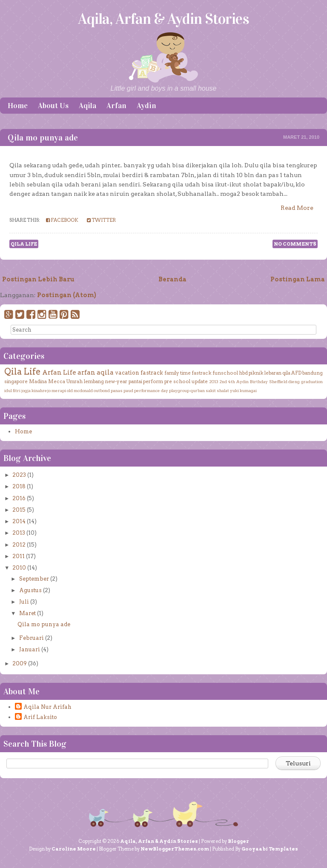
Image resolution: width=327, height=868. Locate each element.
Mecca (57, 381)
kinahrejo (41, 390)
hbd (243, 373)
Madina (38, 381)
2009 (20, 663)
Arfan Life (59, 372)
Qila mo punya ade (43, 138)
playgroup (179, 390)
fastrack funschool (215, 373)
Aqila (87, 106)
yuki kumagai (243, 390)
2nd (223, 381)
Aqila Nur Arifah (47, 707)
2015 (19, 510)
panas (117, 390)
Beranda (172, 279)
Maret (27, 613)
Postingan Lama (298, 279)
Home (18, 106)
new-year (116, 381)
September (34, 579)
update (200, 381)
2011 (19, 556)
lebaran (273, 373)
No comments (295, 244)
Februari (32, 638)
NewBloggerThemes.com (175, 849)
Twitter (101, 220)
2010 (19, 568)
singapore (16, 381)
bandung (313, 373)
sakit (211, 390)
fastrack (152, 373)
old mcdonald (80, 390)
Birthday (259, 381)
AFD (296, 373)
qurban (198, 390)
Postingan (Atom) (67, 295)
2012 (19, 545)
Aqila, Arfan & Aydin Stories (163, 19)
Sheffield (278, 381)
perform (153, 381)
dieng (294, 381)
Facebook (62, 220)
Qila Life (24, 244)
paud (128, 390)
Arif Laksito (40, 717)
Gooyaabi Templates (270, 849)
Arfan (116, 106)
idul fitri (12, 390)
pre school (177, 381)
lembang (94, 381)
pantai (135, 381)
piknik (256, 373)
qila (286, 373)
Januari (30, 649)
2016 (19, 498)
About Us (53, 106)
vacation (127, 373)
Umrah (74, 381)
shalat (223, 390)
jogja (26, 390)
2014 (19, 521)
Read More (297, 208)
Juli (24, 602)
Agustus (30, 590)
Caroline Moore (74, 849)
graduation (312, 381)
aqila (105, 372)
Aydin (146, 106)
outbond (102, 390)
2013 (214, 381)
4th (232, 381)
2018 (19, 486)
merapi (59, 390)
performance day (151, 390)
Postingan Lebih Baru (38, 279)
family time (178, 373)
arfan (86, 372)
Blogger (238, 841)
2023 (19, 475)
